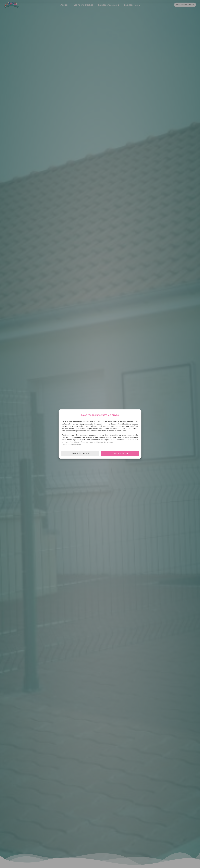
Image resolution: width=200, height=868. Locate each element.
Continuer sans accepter (71, 445)
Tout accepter (120, 453)
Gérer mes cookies (80, 453)
